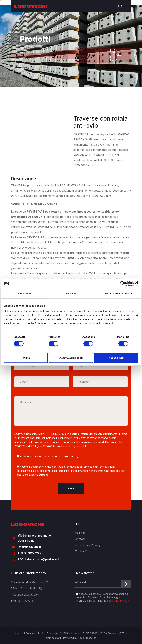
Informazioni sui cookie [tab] (117, 293)
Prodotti (39, 55)
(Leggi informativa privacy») (104, 446)
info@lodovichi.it (29, 547)
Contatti (80, 539)
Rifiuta (26, 358)
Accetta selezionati (71, 358)
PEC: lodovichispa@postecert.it (40, 559)
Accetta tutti (116, 358)
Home (21, 55)
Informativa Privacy (88, 545)
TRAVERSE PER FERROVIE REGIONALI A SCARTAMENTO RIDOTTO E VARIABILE (87, 55)
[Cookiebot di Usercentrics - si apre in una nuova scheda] (123, 284)
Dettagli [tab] (71, 293)
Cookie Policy (84, 551)
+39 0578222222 (30, 553)
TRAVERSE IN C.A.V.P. (61, 55)
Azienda (80, 533)
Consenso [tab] (25, 293)
